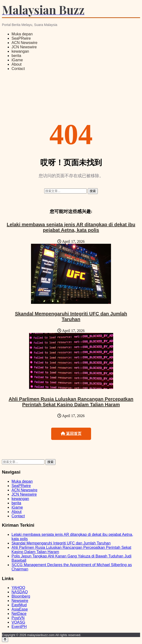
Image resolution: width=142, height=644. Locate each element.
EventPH (19, 627)
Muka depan (22, 34)
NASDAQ (20, 592)
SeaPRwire (21, 38)
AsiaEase (20, 609)
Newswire (20, 601)
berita (16, 56)
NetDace (19, 614)
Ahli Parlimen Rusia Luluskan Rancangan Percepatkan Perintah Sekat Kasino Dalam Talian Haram (71, 402)
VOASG (18, 622)
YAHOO (18, 588)
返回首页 (71, 434)
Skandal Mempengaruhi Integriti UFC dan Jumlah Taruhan (71, 316)
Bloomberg (21, 596)
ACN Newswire (25, 43)
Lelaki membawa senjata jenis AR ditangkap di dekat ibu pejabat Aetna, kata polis (71, 227)
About (17, 64)
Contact (18, 69)
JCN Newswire (24, 47)
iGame (17, 60)
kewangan (20, 51)
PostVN (18, 618)
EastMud (19, 605)
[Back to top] (5, 640)
